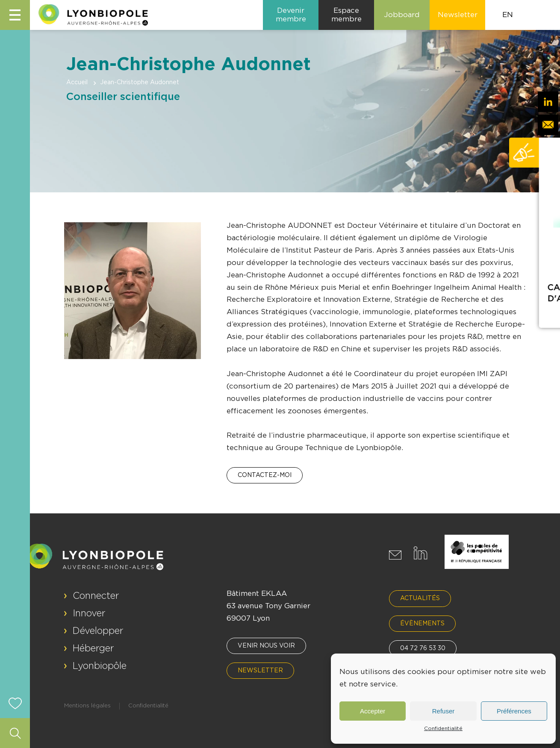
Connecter (96, 596)
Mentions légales (87, 706)
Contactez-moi (265, 475)
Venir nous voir (266, 646)
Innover (89, 613)
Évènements (422, 624)
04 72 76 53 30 (423, 648)
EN (508, 15)
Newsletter (260, 671)
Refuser (444, 711)
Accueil (77, 82)
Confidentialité (443, 728)
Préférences (514, 711)
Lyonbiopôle (100, 666)
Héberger (93, 648)
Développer (98, 631)
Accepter (373, 711)
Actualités (420, 598)
